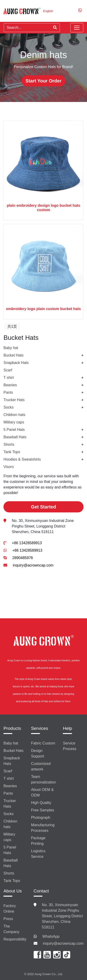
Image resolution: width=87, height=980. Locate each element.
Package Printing (38, 841)
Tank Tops (12, 452)
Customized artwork (41, 766)
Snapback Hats (16, 363)
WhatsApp (51, 936)
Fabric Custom (43, 743)
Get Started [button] (44, 507)
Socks (9, 407)
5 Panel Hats (14, 430)
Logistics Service (38, 854)
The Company (11, 929)
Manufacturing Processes (43, 828)
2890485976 (23, 558)
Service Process (70, 746)
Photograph (41, 818)
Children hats (14, 415)
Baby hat (11, 348)
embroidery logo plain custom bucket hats (44, 309)
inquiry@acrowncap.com (33, 565)
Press (8, 919)
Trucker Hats (14, 400)
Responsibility (15, 939)
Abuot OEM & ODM (42, 792)
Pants (8, 392)
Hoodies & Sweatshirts (22, 459)
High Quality (41, 803)
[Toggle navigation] (77, 28)
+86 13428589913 (27, 543)
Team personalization (44, 779)
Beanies (10, 385)
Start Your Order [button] (43, 81)
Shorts (9, 444)
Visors (9, 467)
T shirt (9, 378)
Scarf (8, 370)
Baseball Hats (15, 437)
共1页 (12, 326)
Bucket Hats (13, 355)
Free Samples (43, 810)
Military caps (14, 422)
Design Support (38, 753)
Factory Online (10, 909)
